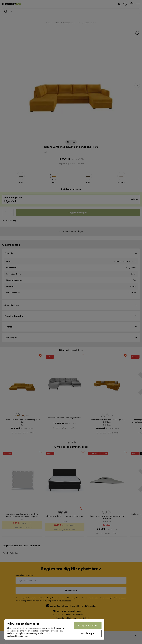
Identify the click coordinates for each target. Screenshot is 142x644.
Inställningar (88, 633)
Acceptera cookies (88, 625)
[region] (54, 629)
